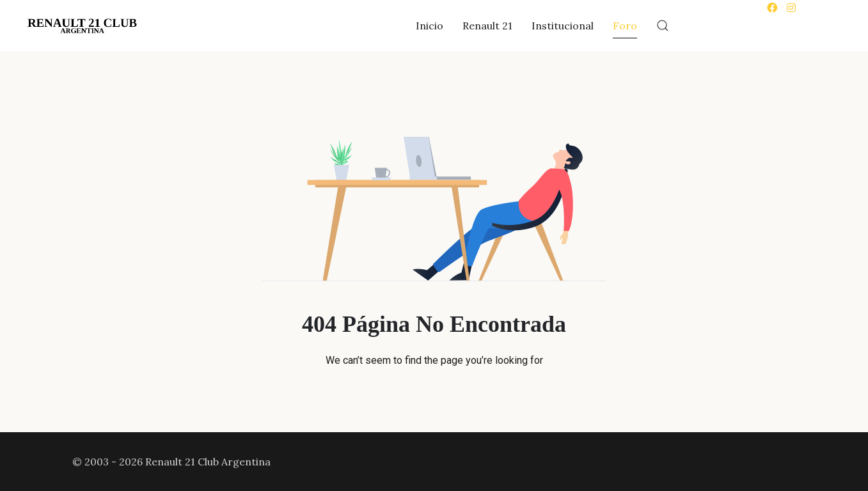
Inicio (430, 26)
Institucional (563, 26)
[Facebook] (772, 8)
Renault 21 (487, 26)
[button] (663, 26)
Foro (625, 26)
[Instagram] (791, 8)
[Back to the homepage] (82, 26)
